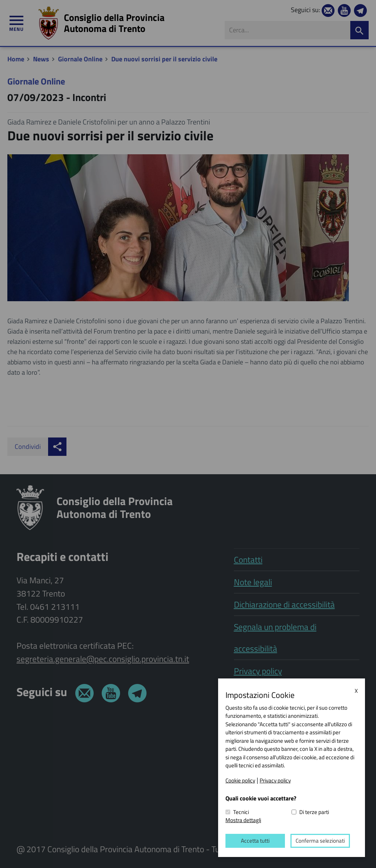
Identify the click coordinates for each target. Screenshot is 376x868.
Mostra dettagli (243, 820)
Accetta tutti (255, 841)
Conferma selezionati (320, 841)
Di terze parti (314, 812)
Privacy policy (275, 780)
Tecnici (241, 812)
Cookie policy (240, 780)
